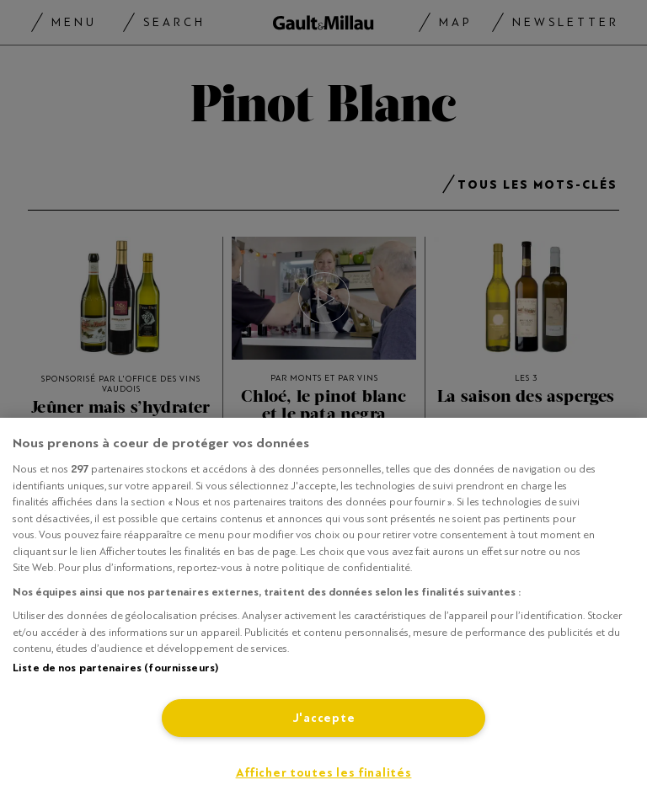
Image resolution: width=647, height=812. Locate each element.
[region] (323, 615)
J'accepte (323, 718)
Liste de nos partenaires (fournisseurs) (115, 668)
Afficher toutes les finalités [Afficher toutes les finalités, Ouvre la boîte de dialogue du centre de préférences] (324, 773)
